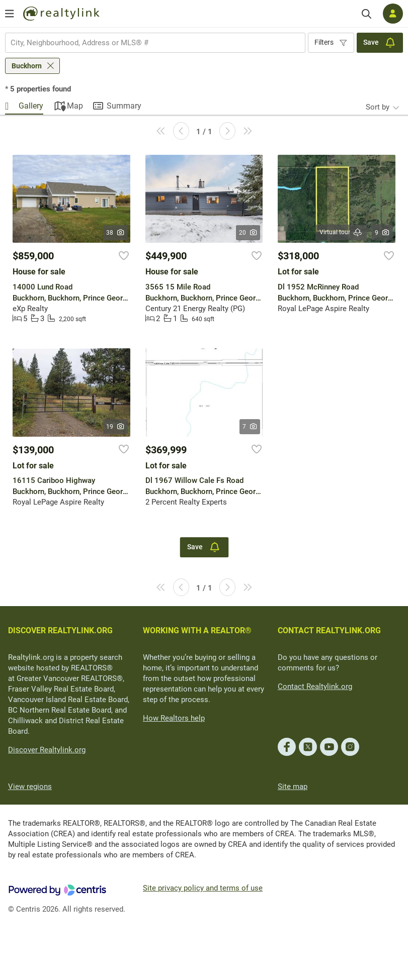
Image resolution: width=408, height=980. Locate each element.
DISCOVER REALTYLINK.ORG (60, 630)
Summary (124, 106)
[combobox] (155, 43)
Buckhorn (27, 66)
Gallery (31, 106)
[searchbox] (149, 43)
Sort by (378, 107)
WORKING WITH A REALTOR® (197, 630)
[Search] (366, 14)
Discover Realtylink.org (47, 750)
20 (248, 233)
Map (75, 106)
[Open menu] (10, 14)
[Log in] (393, 14)
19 (115, 427)
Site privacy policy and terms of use (203, 888)
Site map (293, 787)
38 (115, 233)
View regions (30, 787)
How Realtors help (174, 718)
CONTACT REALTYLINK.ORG (329, 630)
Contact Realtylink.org (315, 687)
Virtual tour (341, 232)
